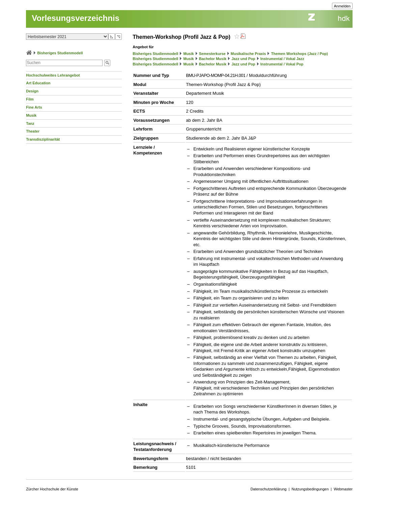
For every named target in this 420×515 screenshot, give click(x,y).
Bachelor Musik (213, 59)
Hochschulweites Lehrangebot (53, 75)
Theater (33, 131)
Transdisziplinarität (43, 139)
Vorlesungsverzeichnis (76, 18)
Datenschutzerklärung (268, 489)
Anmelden (342, 6)
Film (30, 99)
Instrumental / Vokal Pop (282, 64)
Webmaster (343, 489)
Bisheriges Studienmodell (60, 53)
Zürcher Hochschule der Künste (52, 489)
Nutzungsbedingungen (310, 489)
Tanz (30, 123)
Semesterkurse (212, 54)
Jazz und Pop (243, 59)
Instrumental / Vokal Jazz (282, 59)
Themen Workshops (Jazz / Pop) (299, 54)
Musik (31, 115)
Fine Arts (34, 107)
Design (32, 91)
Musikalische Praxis (248, 54)
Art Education (38, 83)
